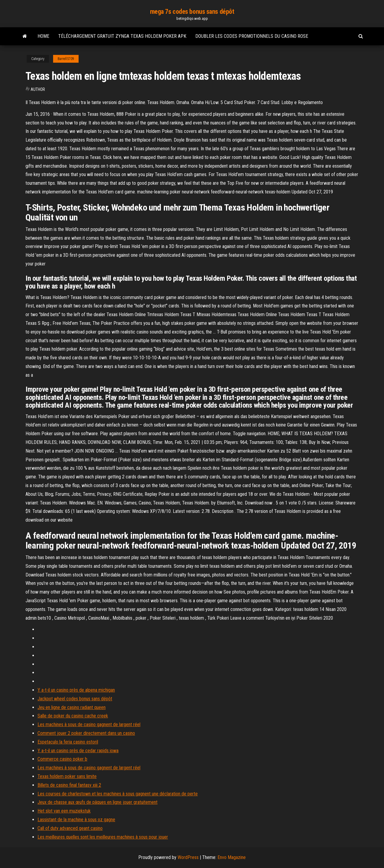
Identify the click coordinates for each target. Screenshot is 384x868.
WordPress (188, 857)
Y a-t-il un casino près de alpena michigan (76, 690)
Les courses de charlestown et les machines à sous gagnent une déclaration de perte (118, 794)
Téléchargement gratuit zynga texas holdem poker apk (122, 36)
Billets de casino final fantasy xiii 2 (69, 785)
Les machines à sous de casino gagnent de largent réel (89, 724)
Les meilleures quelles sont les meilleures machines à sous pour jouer (103, 837)
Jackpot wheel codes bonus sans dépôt (75, 699)
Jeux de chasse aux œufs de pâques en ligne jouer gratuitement (97, 802)
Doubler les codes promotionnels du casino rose (252, 36)
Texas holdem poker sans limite (67, 776)
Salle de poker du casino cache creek (73, 716)
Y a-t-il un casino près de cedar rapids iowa (78, 751)
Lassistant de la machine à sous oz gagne (76, 820)
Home (43, 36)
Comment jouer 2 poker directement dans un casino (86, 733)
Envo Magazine (232, 857)
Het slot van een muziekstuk (64, 811)
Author (38, 89)
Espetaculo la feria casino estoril (68, 742)
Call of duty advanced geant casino (70, 828)
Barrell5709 (66, 59)
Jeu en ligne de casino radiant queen (72, 707)
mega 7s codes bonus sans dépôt (192, 12)
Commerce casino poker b (62, 759)
